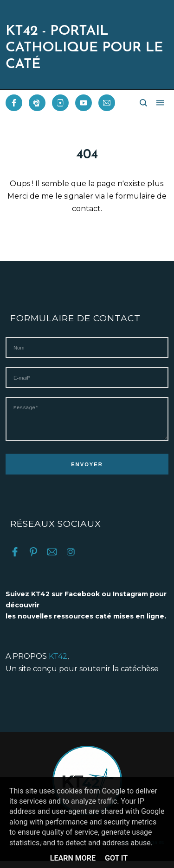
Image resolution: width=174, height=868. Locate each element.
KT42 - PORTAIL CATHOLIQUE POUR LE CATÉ (84, 48)
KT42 (58, 663)
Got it (116, 858)
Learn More (73, 858)
